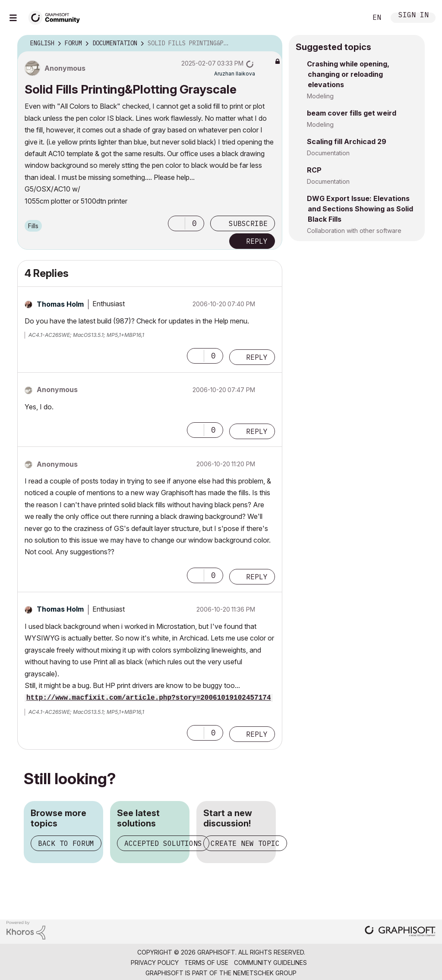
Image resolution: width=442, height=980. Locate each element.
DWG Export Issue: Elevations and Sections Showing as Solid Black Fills (360, 209)
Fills (33, 226)
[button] (177, 223)
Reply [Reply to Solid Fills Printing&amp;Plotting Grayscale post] (257, 241)
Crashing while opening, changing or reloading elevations (348, 74)
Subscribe (248, 223)
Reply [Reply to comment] (257, 357)
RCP (314, 170)
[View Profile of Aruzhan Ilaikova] (235, 74)
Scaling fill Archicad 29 (347, 141)
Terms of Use (206, 963)
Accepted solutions (163, 843)
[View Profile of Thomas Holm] (60, 304)
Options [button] (270, 44)
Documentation (328, 153)
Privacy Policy (155, 963)
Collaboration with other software (354, 231)
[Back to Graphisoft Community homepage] (57, 17)
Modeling (320, 96)
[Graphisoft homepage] (400, 932)
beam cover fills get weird (352, 113)
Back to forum (66, 843)
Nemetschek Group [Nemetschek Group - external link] (265, 973)
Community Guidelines (270, 963)
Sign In (414, 16)
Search (351, 18)
